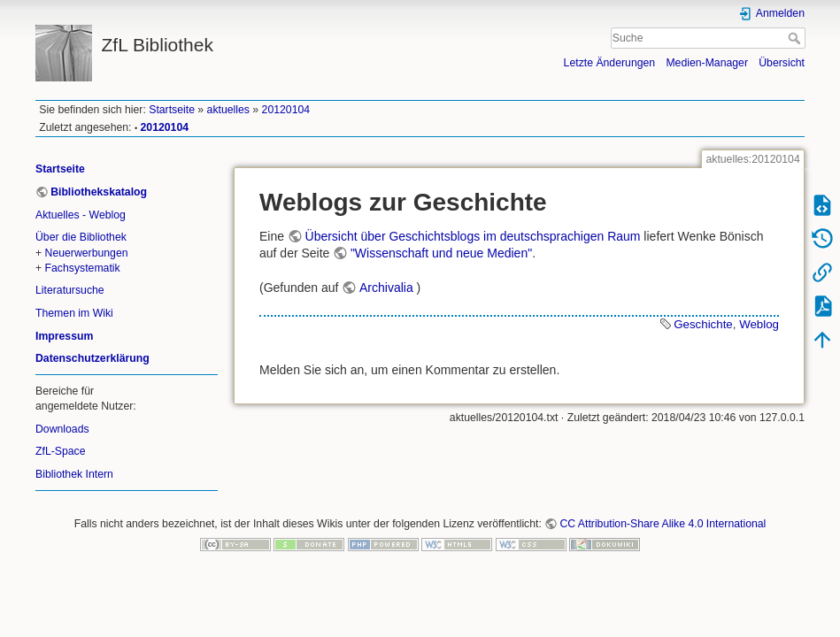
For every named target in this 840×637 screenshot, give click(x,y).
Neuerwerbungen (87, 253)
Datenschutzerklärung (92, 358)
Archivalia (386, 288)
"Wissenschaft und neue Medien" (441, 253)
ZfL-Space (61, 451)
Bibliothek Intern (74, 474)
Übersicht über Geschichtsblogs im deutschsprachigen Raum (473, 236)
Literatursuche (70, 290)
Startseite (172, 110)
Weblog (759, 324)
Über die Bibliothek (81, 237)
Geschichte (703, 324)
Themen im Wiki (74, 313)
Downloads (62, 429)
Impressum (64, 336)
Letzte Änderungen (610, 63)
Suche (796, 38)
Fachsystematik (83, 268)
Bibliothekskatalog (99, 192)
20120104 (286, 110)
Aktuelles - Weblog (81, 215)
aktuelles (228, 110)
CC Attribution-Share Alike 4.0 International (663, 524)
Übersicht (782, 63)
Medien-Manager (707, 63)
